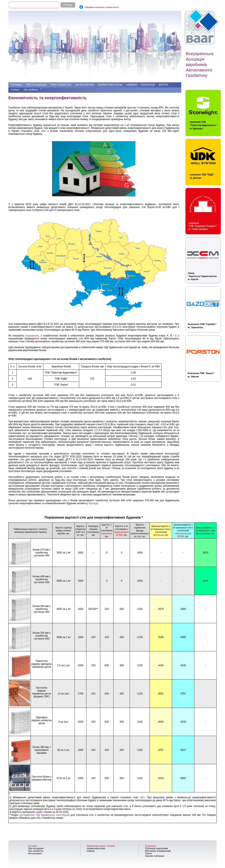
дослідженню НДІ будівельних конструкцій (44, 815)
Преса (148, 853)
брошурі (93, 503)
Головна (16, 85)
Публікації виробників (156, 848)
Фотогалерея (85, 85)
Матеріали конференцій (158, 851)
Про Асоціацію (36, 85)
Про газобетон (61, 85)
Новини (132, 85)
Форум (163, 85)
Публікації (148, 85)
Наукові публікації (154, 856)
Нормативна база (110, 85)
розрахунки (32, 336)
